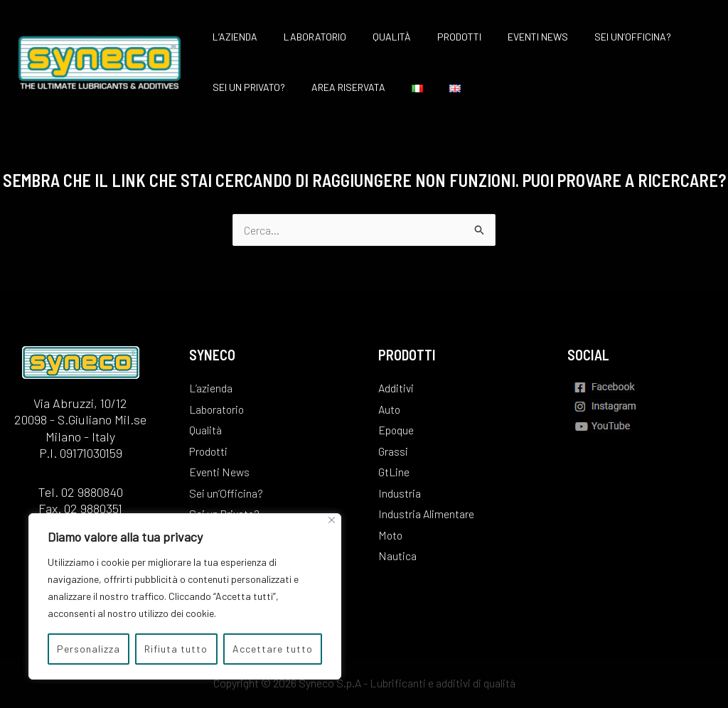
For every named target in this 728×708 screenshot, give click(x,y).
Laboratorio (305, 37)
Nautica (397, 556)
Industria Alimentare (426, 513)
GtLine (394, 471)
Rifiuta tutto (176, 649)
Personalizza (89, 649)
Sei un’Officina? (597, 37)
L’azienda (231, 37)
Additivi (396, 386)
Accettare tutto (273, 649)
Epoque (396, 429)
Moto (391, 534)
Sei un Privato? (245, 87)
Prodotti (437, 37)
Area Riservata (338, 87)
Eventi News (509, 37)
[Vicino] (332, 520)
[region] (185, 596)
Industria (400, 492)
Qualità (375, 37)
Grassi (393, 450)
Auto (390, 408)
